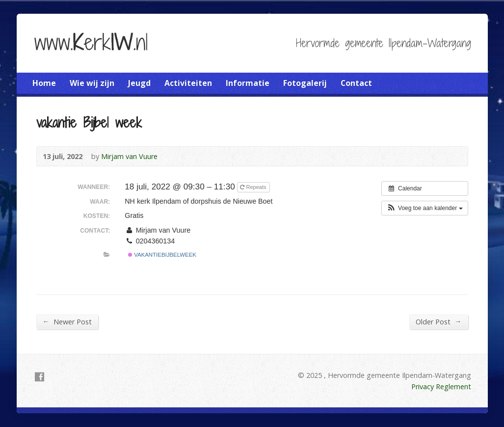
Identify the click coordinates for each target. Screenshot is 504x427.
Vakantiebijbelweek (162, 255)
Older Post (438, 321)
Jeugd (139, 83)
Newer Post (67, 321)
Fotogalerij (305, 83)
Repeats (254, 187)
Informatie (248, 83)
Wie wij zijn (92, 83)
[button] (425, 208)
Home (44, 83)
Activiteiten (188, 83)
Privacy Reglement (441, 387)
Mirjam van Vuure (129, 156)
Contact (356, 83)
